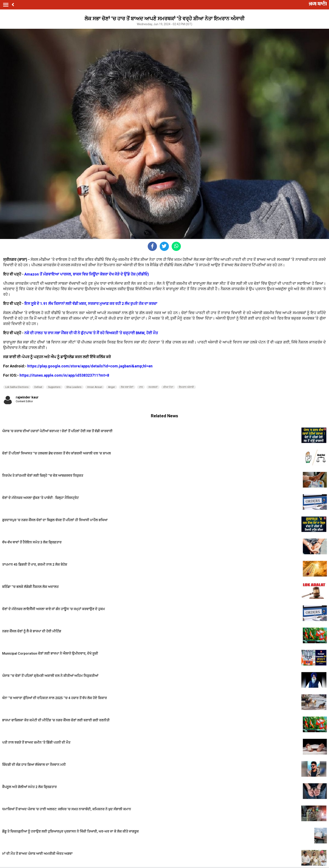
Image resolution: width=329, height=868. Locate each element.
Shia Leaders (74, 387)
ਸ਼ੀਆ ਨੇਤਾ (168, 387)
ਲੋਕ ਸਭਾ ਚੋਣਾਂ (127, 387)
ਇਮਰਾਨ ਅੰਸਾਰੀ (186, 387)
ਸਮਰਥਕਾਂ (153, 387)
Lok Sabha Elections (17, 387)
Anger (112, 387)
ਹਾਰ (141, 387)
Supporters (54, 387)
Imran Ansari (95, 387)
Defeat (38, 387)
